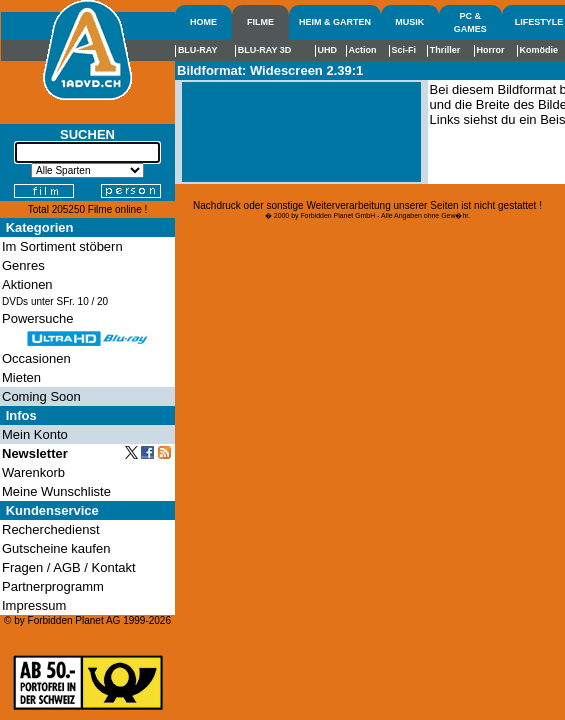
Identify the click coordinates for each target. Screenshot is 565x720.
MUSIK (409, 22)
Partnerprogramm (53, 586)
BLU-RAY (198, 50)
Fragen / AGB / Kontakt (69, 567)
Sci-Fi (404, 50)
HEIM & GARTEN (335, 22)
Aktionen (27, 284)
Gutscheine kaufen (56, 548)
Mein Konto (35, 434)
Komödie (539, 50)
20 (102, 301)
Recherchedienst (51, 529)
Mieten (21, 377)
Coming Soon (41, 396)
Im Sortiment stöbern (62, 246)
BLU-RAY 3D (265, 50)
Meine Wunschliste (56, 491)
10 (83, 301)
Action (362, 50)
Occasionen (36, 358)
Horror (490, 50)
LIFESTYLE (539, 22)
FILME (260, 22)
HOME (203, 22)
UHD (328, 50)
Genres (23, 265)
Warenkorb (33, 472)
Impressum (34, 605)
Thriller (445, 50)
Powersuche (38, 318)
